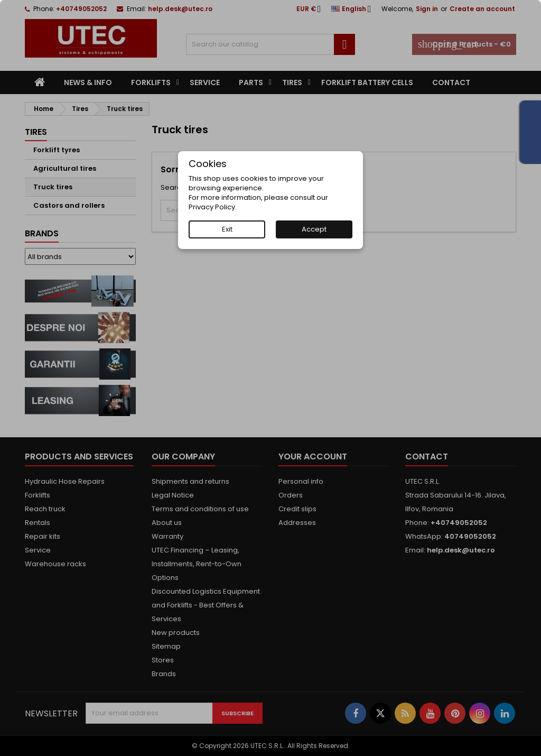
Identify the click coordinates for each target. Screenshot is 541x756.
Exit (227, 229)
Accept (314, 229)
